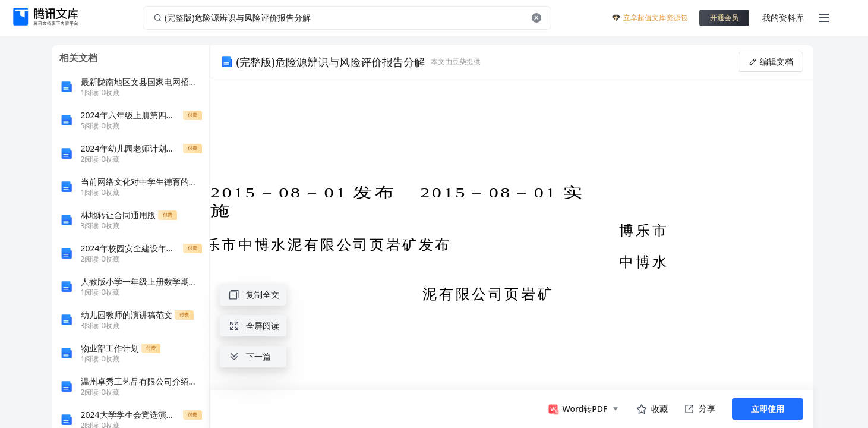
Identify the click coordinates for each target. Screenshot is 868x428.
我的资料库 (783, 18)
